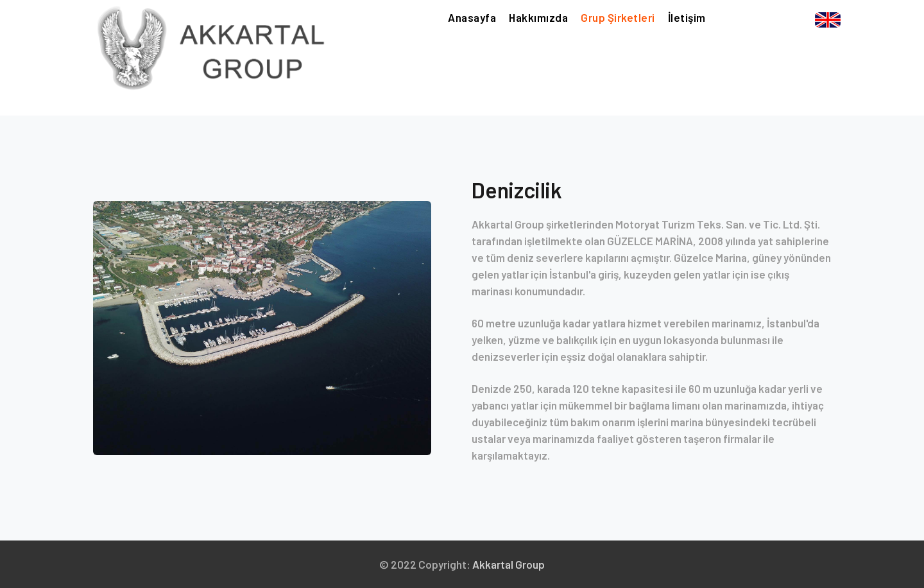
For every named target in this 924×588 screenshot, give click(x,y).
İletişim (687, 17)
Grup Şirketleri (618, 17)
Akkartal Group (509, 564)
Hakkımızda (538, 17)
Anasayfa (472, 16)
